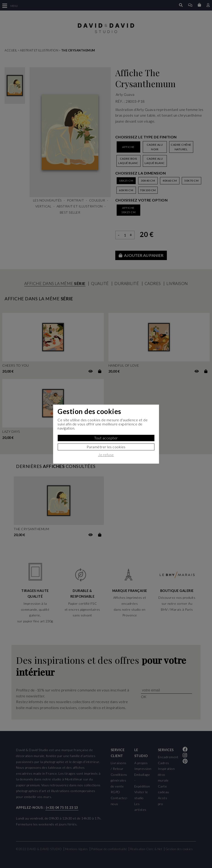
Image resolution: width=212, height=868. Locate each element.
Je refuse (106, 455)
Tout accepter (106, 438)
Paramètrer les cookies (106, 447)
